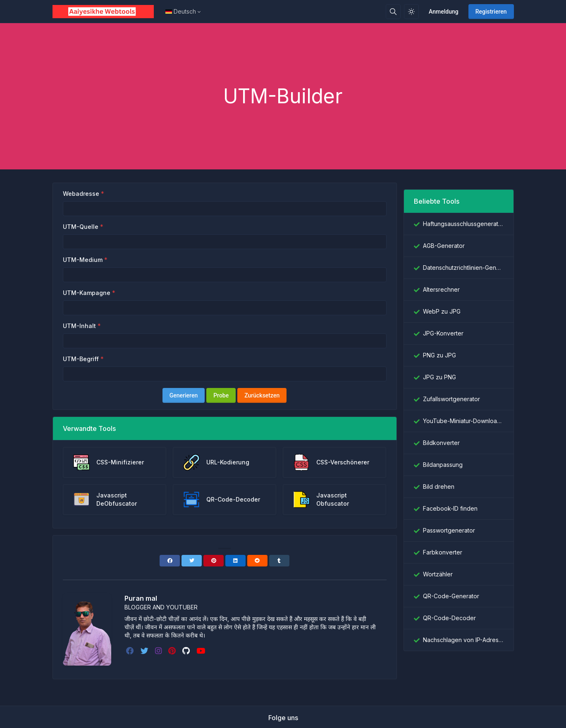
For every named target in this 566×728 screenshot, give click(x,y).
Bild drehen (439, 487)
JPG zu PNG (439, 377)
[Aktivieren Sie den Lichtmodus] (411, 12)
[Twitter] (192, 561)
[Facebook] (170, 561)
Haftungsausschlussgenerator (463, 224)
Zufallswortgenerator (451, 399)
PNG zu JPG (439, 355)
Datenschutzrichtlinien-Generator (463, 268)
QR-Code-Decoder (449, 618)
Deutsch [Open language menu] (181, 11)
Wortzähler (438, 574)
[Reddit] (257, 561)
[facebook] (131, 651)
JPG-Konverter (443, 333)
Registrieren (491, 12)
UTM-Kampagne (87, 293)
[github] (187, 651)
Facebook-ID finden (450, 508)
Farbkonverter (443, 552)
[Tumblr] (279, 561)
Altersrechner (441, 289)
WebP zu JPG (442, 311)
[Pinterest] (214, 561)
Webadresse (81, 194)
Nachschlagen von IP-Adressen (463, 640)
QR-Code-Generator (451, 596)
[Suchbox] (393, 12)
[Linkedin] (235, 561)
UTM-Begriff (81, 359)
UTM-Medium (83, 260)
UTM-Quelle (81, 227)
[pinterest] (173, 651)
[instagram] (159, 651)
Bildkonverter (441, 443)
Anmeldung (444, 12)
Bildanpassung (443, 465)
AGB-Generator (444, 246)
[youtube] (202, 651)
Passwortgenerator (449, 530)
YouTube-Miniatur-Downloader (463, 421)
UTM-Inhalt (79, 326)
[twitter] (145, 651)
